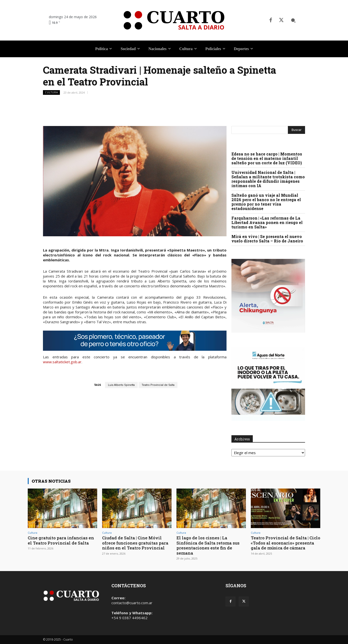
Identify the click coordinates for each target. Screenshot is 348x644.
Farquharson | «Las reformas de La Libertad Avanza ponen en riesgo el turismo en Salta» (267, 222)
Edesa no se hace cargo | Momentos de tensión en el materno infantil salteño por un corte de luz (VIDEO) (267, 158)
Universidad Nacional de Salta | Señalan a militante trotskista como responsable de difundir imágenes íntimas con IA (268, 179)
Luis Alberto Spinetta (121, 385)
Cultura (51, 92)
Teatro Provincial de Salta (158, 385)
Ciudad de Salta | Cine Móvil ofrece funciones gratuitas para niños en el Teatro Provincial (135, 543)
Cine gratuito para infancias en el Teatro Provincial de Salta (61, 540)
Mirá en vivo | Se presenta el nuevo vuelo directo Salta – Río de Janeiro (267, 239)
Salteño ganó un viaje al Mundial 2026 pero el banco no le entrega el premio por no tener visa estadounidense (266, 202)
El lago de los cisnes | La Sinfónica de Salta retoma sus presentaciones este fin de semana (208, 545)
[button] (293, 20)
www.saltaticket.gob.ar (62, 362)
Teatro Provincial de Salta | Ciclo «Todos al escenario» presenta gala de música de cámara (286, 543)
